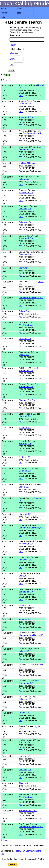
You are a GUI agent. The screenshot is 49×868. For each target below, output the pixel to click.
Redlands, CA (25, 209)
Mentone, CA (25, 104)
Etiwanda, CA (25, 428)
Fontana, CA (24, 457)
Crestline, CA (25, 254)
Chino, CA (23, 268)
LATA (12, 59)
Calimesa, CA (25, 222)
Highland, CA (25, 416)
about (20, 9)
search (4, 13)
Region (13, 45)
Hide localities (17, 49)
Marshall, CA (25, 605)
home (3, 9)
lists (19, 13)
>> (6, 80)
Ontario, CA (24, 713)
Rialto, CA (23, 783)
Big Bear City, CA (27, 163)
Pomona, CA (25, 742)
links (3, 17)
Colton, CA (24, 179)
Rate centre (27, 38)
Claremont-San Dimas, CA (31, 298)
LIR (11, 64)
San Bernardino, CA (32, 133)
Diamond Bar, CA (27, 400)
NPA (12, 53)
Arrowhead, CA (26, 117)
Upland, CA (24, 355)
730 (21, 96)
